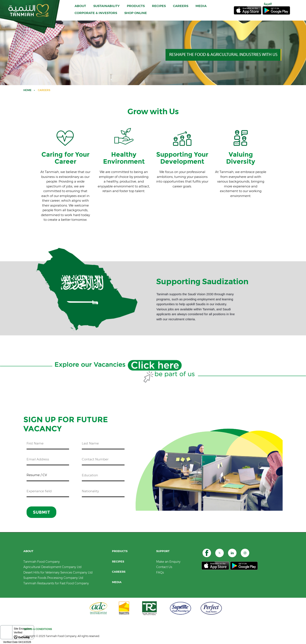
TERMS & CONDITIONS (38, 629)
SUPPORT (163, 551)
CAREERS (181, 8)
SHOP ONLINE (136, 15)
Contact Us (164, 567)
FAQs (160, 572)
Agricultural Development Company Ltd (52, 567)
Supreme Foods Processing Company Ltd (53, 578)
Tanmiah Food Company (42, 562)
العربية (268, 6)
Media (117, 582)
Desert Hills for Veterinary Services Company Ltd (58, 572)
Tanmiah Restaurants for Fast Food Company (56, 583)
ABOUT (80, 8)
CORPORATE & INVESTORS (96, 15)
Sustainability (106, 8)
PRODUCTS (136, 8)
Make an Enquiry (168, 562)
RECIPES (159, 8)
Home (27, 90)
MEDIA (201, 8)
